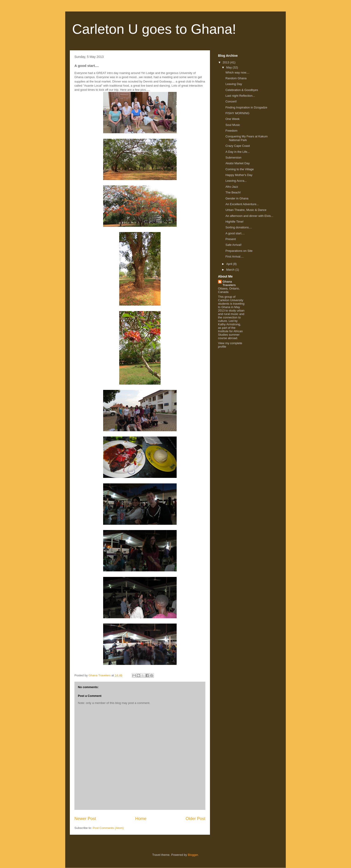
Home (141, 819)
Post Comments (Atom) (108, 828)
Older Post (195, 819)
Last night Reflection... (240, 96)
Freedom (231, 131)
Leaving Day (234, 84)
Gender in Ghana (237, 198)
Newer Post (85, 819)
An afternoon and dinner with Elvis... (249, 216)
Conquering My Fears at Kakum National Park (246, 138)
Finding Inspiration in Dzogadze (246, 107)
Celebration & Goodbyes (242, 90)
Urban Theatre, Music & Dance (246, 210)
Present (231, 239)
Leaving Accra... (236, 181)
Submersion (233, 157)
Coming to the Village (239, 169)
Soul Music (233, 125)
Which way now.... (237, 72)
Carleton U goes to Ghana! (154, 29)
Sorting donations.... (239, 227)
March (231, 270)
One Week (232, 119)
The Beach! (233, 192)
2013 (226, 62)
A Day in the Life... (238, 152)
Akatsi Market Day (237, 163)
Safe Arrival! (233, 245)
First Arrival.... (234, 257)
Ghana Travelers (229, 283)
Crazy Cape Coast (238, 146)
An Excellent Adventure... (242, 204)
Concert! (231, 101)
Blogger (193, 855)
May (229, 67)
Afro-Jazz (232, 187)
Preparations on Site (239, 251)
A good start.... (235, 233)
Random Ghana (236, 78)
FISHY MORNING (237, 113)
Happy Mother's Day (239, 175)
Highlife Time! (234, 222)
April (230, 264)
